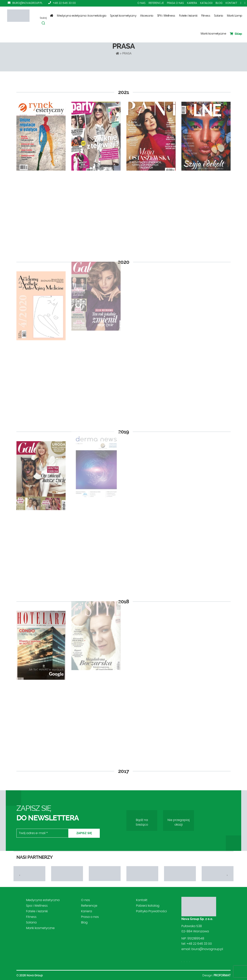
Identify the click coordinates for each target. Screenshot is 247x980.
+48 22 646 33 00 (64, 3)
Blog (219, 3)
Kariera (192, 3)
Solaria (219, 16)
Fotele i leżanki (188, 16)
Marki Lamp (235, 16)
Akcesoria (147, 16)
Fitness (206, 16)
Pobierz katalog (148, 906)
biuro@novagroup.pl (27, 3)
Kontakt (231, 3)
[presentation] (20, 875)
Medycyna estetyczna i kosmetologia (82, 16)
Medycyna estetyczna (43, 900)
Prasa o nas (175, 3)
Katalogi (206, 3)
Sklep (236, 34)
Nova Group (35, 976)
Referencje (156, 3)
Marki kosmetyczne (213, 34)
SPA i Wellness (166, 16)
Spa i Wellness (37, 906)
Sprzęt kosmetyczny (123, 16)
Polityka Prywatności (151, 911)
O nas (141, 3)
